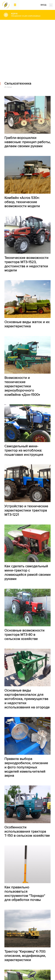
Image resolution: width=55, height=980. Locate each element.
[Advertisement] (27, 49)
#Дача (31, 15)
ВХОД (47, 5)
